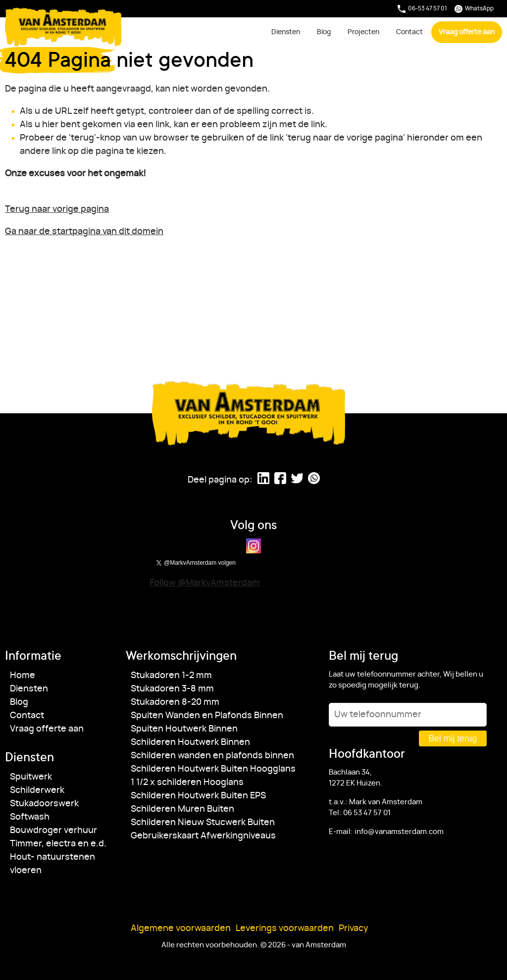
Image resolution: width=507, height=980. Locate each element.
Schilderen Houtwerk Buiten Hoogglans (213, 769)
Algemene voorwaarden (181, 929)
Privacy (354, 929)
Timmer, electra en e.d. (58, 844)
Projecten (363, 32)
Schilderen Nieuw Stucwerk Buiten (203, 823)
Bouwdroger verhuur (53, 831)
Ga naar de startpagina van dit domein (84, 232)
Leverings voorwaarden (285, 929)
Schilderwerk (37, 790)
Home (23, 676)
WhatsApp (474, 9)
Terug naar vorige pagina (57, 209)
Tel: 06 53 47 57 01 (360, 813)
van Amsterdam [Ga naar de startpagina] (64, 27)
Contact (409, 32)
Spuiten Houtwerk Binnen (184, 729)
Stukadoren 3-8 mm (172, 689)
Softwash (30, 817)
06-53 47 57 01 (422, 9)
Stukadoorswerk (44, 804)
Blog (324, 32)
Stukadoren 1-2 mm (171, 676)
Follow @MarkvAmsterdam (205, 583)
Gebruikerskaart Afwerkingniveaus (203, 836)
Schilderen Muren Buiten (182, 809)
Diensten (286, 32)
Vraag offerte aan (467, 32)
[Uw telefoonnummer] (408, 715)
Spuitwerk (31, 777)
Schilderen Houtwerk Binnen (190, 742)
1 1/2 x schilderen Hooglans (187, 783)
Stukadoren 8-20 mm (175, 702)
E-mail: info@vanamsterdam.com (386, 832)
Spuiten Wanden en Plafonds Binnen (207, 716)
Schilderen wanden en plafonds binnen (212, 756)
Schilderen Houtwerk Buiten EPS (198, 796)
